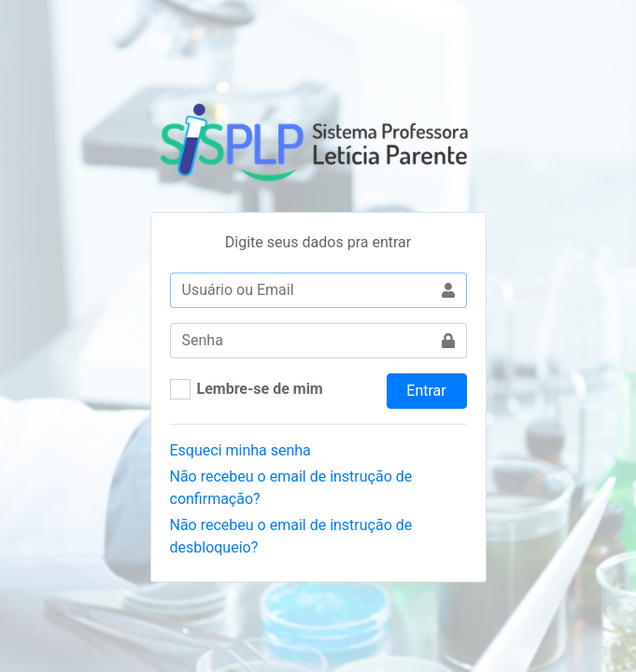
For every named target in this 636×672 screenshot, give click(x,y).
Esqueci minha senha (240, 450)
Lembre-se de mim (260, 389)
